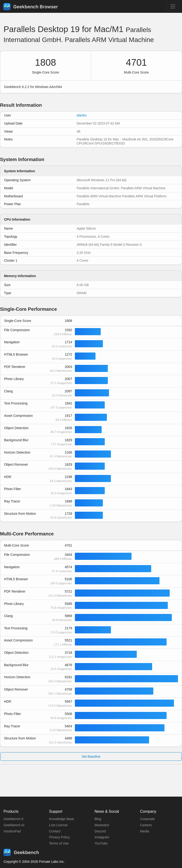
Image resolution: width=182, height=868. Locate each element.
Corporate (147, 819)
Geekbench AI (14, 825)
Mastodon (102, 825)
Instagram (102, 837)
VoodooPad (12, 831)
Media (145, 831)
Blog (98, 819)
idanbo (82, 115)
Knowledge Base (61, 819)
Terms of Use (59, 843)
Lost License (58, 825)
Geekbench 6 (13, 819)
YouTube (101, 843)
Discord (100, 831)
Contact (55, 831)
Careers (146, 825)
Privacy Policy (59, 837)
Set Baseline (91, 757)
